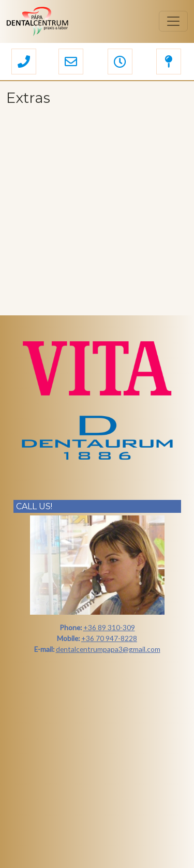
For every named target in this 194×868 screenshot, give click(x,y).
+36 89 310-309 (109, 627)
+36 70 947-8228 (109, 638)
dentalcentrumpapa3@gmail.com (108, 649)
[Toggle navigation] (173, 21)
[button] (24, 63)
